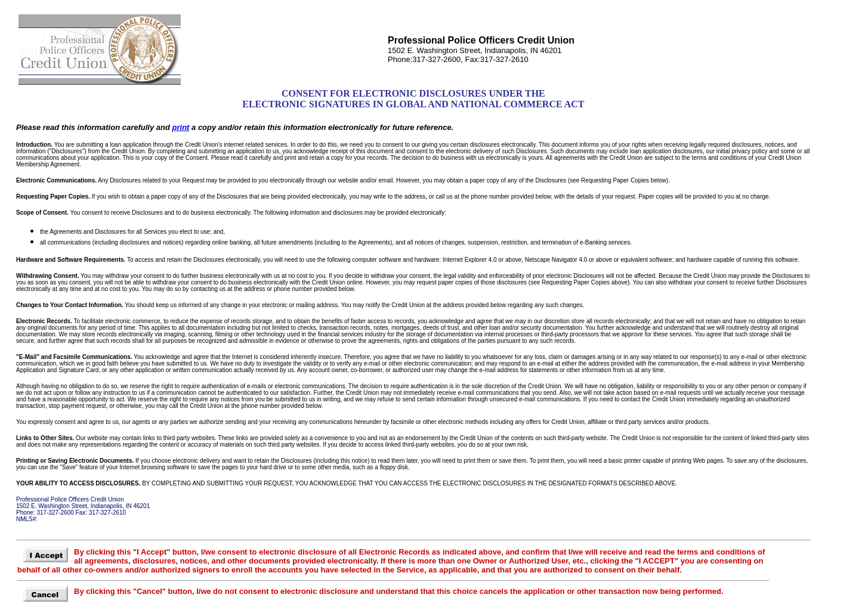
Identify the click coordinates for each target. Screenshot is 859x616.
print (181, 127)
